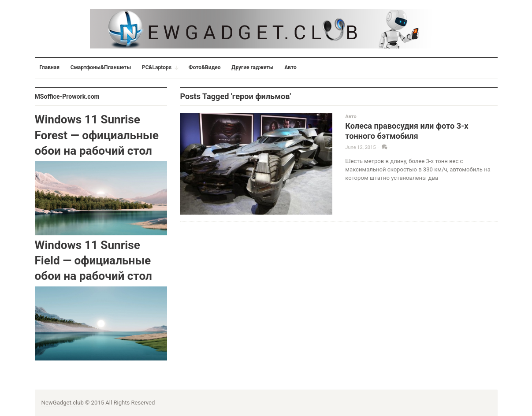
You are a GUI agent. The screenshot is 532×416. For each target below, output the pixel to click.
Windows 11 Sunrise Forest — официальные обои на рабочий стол (97, 135)
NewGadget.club (63, 403)
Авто (351, 117)
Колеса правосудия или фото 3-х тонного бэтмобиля (407, 131)
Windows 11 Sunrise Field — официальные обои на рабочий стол (93, 261)
